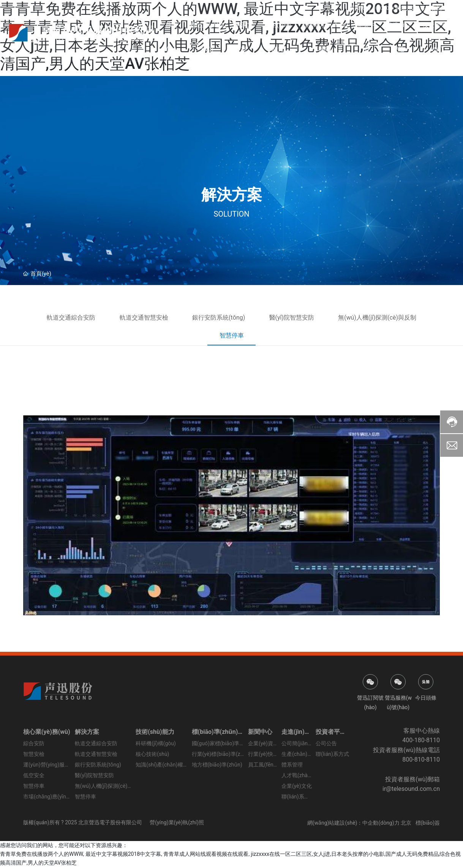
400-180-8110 (421, 740)
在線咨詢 (431, 8)
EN (450, 8)
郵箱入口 (405, 8)
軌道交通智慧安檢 (141, 318)
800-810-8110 (421, 760)
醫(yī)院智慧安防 (294, 318)
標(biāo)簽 (428, 823)
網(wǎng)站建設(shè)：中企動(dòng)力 (353, 823)
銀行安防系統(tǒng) (218, 318)
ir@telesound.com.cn (411, 789)
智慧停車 (232, 336)
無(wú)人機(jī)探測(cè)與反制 (382, 318)
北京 (406, 823)
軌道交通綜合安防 (66, 318)
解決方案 (232, 195)
